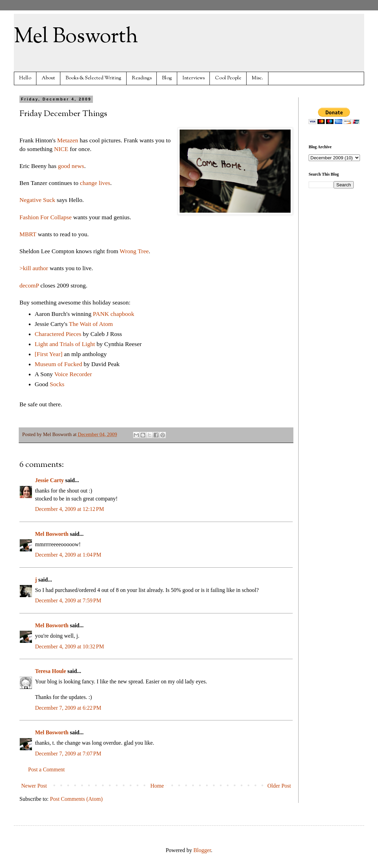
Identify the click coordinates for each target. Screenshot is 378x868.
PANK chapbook (114, 314)
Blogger (202, 850)
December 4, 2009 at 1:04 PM (68, 555)
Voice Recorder (73, 374)
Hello (25, 78)
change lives (95, 183)
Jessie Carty (49, 480)
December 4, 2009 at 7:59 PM (68, 600)
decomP (29, 285)
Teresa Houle (50, 671)
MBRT (28, 234)
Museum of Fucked (58, 364)
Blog (167, 78)
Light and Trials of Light (65, 344)
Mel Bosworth (76, 37)
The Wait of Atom (91, 324)
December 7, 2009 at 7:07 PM (68, 754)
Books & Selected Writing (93, 78)
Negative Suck (37, 200)
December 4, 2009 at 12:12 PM (70, 509)
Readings (142, 78)
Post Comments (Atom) (76, 799)
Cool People (228, 78)
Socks (57, 384)
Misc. (257, 78)
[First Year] (49, 354)
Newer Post (34, 786)
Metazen (68, 140)
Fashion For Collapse (46, 217)
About (48, 78)
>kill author (35, 268)
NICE (61, 149)
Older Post (279, 786)
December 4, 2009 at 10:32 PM (70, 646)
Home (157, 786)
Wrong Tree (134, 251)
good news (71, 166)
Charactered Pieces (58, 334)
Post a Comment (46, 769)
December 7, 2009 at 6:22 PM (68, 708)
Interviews (194, 78)
